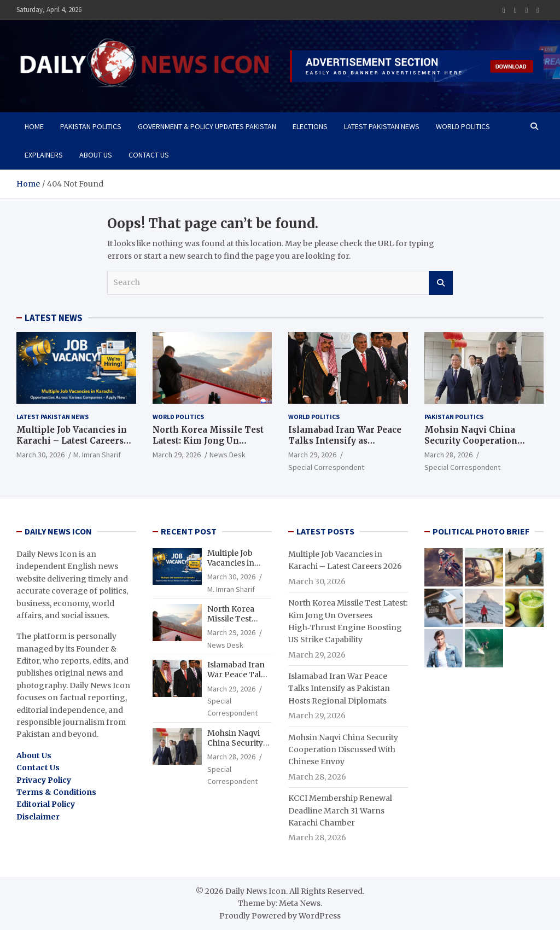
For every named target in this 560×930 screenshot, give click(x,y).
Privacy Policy (44, 780)
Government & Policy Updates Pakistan (207, 126)
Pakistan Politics (91, 126)
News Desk (227, 455)
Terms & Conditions (56, 792)
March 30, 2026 (40, 455)
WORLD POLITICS (463, 126)
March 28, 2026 (448, 455)
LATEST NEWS (54, 318)
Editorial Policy (46, 804)
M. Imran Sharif (97, 455)
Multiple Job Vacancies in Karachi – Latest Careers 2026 (72, 440)
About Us (96, 155)
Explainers (44, 155)
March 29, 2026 (177, 455)
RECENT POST (189, 531)
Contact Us (149, 155)
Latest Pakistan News (382, 126)
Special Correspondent (326, 467)
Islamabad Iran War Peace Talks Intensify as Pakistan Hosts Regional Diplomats (345, 446)
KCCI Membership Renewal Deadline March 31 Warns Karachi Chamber (340, 810)
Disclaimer (38, 817)
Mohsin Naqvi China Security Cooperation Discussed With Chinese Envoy (477, 446)
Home (34, 126)
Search (441, 283)
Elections (310, 126)
